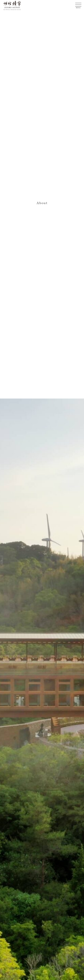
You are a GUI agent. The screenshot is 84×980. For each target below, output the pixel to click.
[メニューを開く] (78, 5)
